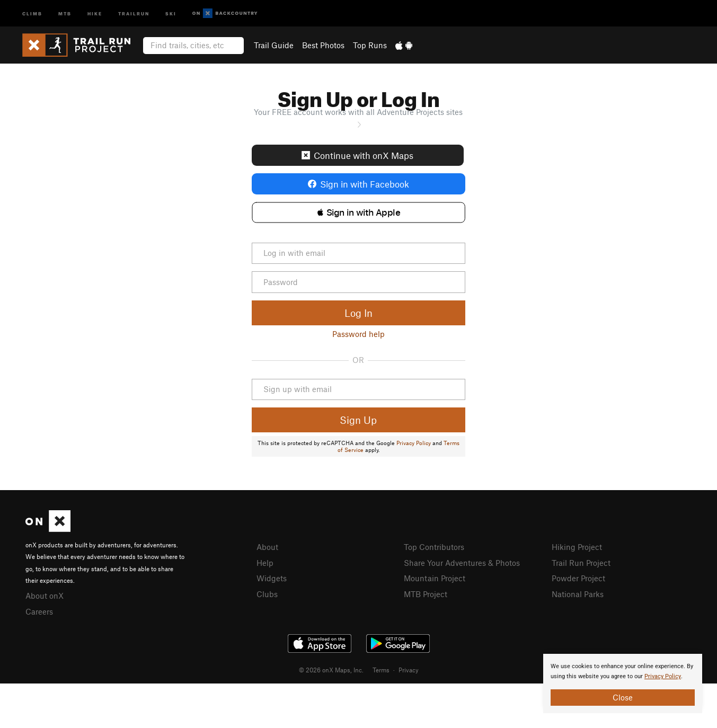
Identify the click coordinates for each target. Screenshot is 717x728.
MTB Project (426, 594)
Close (623, 697)
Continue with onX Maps (357, 155)
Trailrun (134, 13)
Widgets (272, 578)
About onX (45, 596)
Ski (171, 13)
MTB (65, 13)
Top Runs (370, 45)
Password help (358, 334)
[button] (358, 212)
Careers (39, 611)
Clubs (267, 594)
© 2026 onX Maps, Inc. (331, 670)
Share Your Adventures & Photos (462, 563)
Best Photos (323, 45)
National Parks (578, 594)
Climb (32, 13)
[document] (623, 683)
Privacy (409, 670)
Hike (95, 13)
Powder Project (578, 578)
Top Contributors (434, 547)
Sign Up (358, 420)
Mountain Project (435, 578)
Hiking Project (577, 547)
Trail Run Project (581, 563)
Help (265, 563)
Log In (358, 313)
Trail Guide (274, 45)
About (267, 547)
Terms (381, 670)
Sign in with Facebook (358, 184)
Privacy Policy (414, 443)
